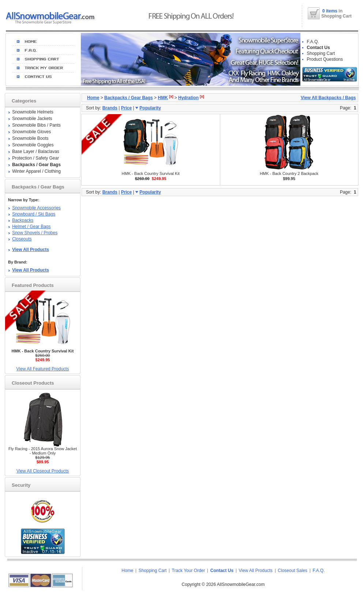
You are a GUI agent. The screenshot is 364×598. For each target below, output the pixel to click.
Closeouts (22, 239)
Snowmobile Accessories (36, 208)
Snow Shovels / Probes (35, 233)
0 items (331, 11)
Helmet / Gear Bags (31, 227)
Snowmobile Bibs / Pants (36, 125)
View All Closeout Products (43, 471)
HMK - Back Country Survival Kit (151, 173)
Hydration (188, 98)
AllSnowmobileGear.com (241, 584)
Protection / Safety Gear (35, 158)
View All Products (256, 571)
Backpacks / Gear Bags (129, 98)
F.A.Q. (313, 42)
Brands (110, 108)
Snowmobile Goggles (33, 145)
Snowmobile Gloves (31, 132)
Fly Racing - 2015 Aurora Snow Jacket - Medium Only (43, 451)
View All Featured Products (43, 369)
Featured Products (33, 285)
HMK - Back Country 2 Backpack (289, 173)
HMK (163, 98)
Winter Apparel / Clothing (36, 171)
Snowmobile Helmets (33, 112)
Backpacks (23, 220)
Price (126, 108)
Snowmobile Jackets (32, 119)
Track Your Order (189, 571)
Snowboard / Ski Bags (34, 214)
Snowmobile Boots (30, 138)
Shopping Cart (321, 53)
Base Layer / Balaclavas (36, 152)
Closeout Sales (292, 571)
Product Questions (325, 59)
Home (93, 98)
